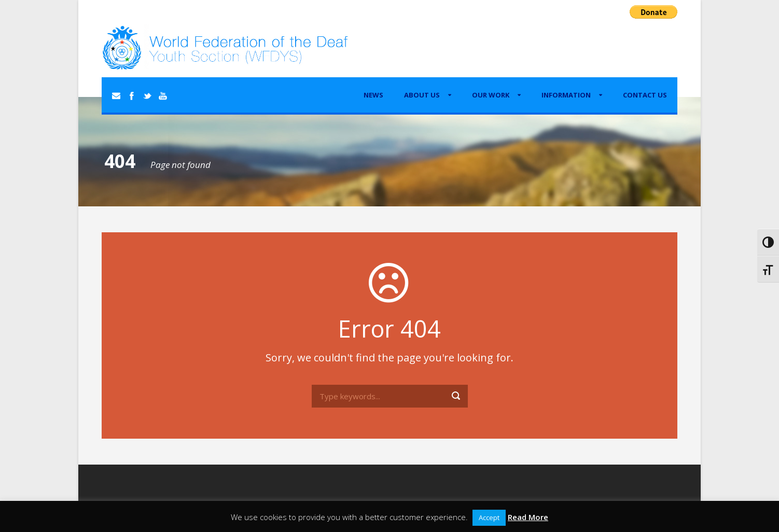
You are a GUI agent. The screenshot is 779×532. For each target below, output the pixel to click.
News (373, 95)
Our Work (491, 95)
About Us (422, 95)
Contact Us (645, 95)
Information (566, 95)
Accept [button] (489, 517)
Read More (528, 517)
